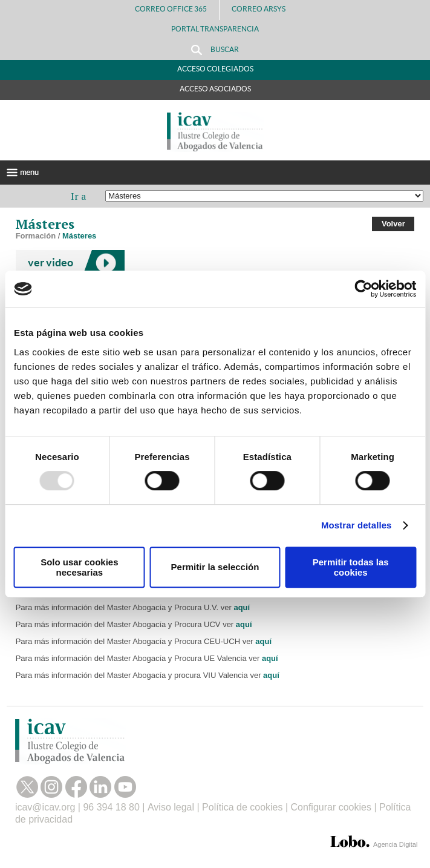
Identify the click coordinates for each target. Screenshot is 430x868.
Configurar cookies (331, 807)
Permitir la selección (215, 567)
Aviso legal (171, 807)
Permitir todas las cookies (351, 567)
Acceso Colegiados (215, 69)
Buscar (215, 50)
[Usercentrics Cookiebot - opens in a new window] (363, 289)
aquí (242, 607)
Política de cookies (242, 807)
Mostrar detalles (357, 525)
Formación (36, 236)
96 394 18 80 (111, 807)
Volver (393, 224)
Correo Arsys (263, 9)
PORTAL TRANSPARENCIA (215, 29)
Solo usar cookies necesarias (79, 567)
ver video (50, 262)
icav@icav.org (45, 807)
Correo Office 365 (171, 9)
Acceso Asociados (215, 89)
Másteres (79, 236)
